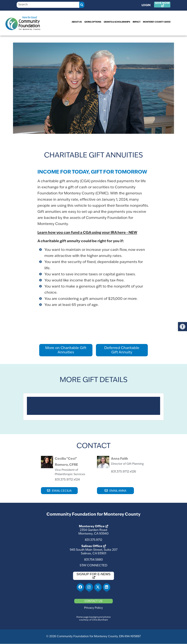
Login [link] (148, 5)
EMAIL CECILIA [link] (62, 491)
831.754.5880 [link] (93, 560)
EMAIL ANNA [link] (118, 491)
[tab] (93, 406)
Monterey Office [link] (92, 526)
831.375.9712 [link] (93, 540)
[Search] (82, 5)
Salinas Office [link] (92, 546)
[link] (182, 327)
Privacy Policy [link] (93, 608)
